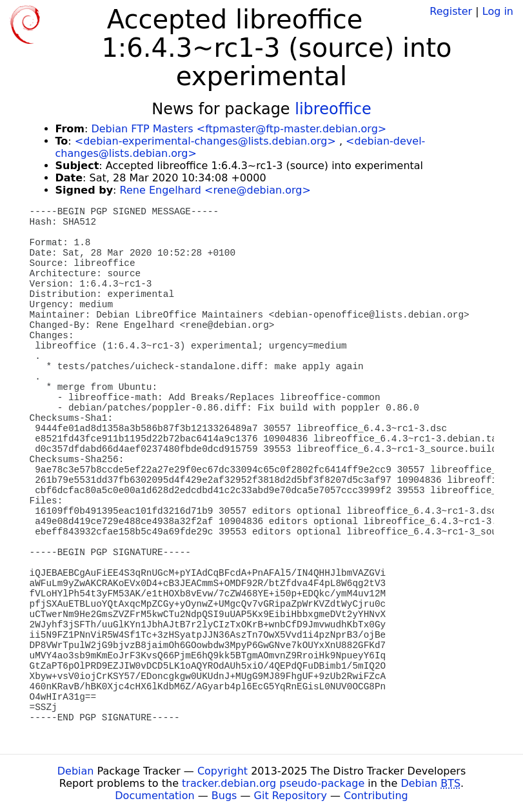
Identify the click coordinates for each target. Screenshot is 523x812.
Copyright (222, 771)
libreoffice (333, 109)
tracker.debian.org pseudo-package (273, 783)
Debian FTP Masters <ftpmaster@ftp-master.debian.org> (239, 129)
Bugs (224, 796)
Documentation (154, 796)
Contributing (376, 796)
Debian (76, 771)
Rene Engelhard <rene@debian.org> (215, 190)
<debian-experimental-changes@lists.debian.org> (205, 141)
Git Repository (291, 796)
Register (451, 11)
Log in (498, 11)
